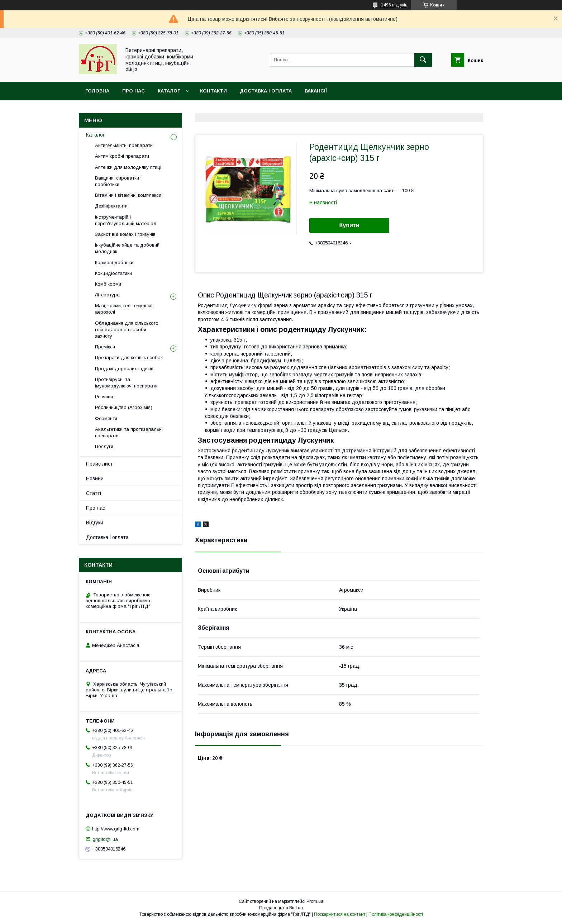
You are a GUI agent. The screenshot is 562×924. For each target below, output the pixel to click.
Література (107, 295)
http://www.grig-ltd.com (116, 829)
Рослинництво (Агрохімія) (124, 407)
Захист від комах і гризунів (125, 234)
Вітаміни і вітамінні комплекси (128, 195)
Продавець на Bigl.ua (281, 908)
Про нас (134, 91)
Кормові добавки (114, 263)
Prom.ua (315, 901)
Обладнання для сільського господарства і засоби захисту (127, 330)
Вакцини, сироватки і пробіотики (118, 181)
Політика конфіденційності (396, 914)
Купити (349, 225)
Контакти (213, 91)
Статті (94, 493)
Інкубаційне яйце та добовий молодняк (127, 248)
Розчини (104, 397)
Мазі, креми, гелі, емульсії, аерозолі (124, 309)
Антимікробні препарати (122, 156)
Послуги (104, 446)
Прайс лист (99, 464)
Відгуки (95, 523)
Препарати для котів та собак (129, 358)
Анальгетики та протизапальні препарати (129, 432)
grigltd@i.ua (105, 839)
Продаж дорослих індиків (124, 369)
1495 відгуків (394, 5)
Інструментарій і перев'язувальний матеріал (126, 220)
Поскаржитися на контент (340, 914)
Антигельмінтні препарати (124, 145)
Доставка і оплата (266, 91)
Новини (95, 478)
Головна (97, 91)
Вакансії (316, 91)
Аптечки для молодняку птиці (128, 167)
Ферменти (106, 418)
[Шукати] (423, 60)
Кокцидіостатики (113, 273)
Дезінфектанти (111, 206)
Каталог (169, 91)
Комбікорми (108, 284)
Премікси (105, 347)
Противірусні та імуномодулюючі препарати (126, 383)
